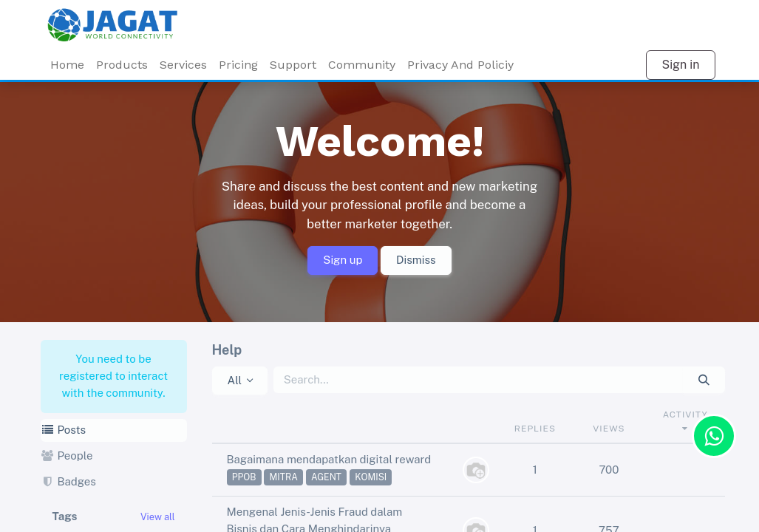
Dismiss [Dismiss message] (416, 260)
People (67, 456)
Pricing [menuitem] (238, 65)
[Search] (704, 380)
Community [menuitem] (362, 65)
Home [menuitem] (67, 65)
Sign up (343, 260)
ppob (244, 477)
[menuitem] (183, 65)
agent (326, 477)
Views (609, 429)
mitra (283, 477)
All (235, 380)
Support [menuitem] (293, 65)
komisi (371, 477)
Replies (535, 429)
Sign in (680, 65)
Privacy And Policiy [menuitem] (460, 65)
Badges (68, 481)
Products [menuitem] (122, 65)
